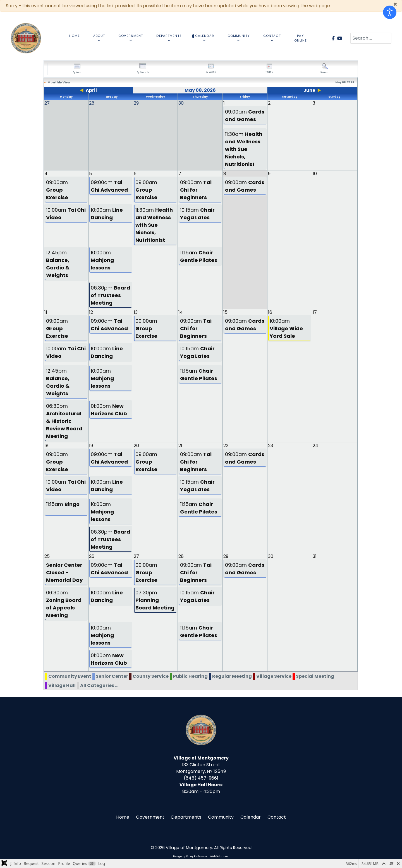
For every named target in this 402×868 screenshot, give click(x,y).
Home (123, 817)
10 (315, 174)
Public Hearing (190, 676)
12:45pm (58, 264)
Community (221, 817)
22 (226, 446)
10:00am (66, 214)
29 (226, 556)
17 (315, 312)
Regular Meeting (232, 676)
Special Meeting (315, 676)
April (91, 90)
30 (271, 556)
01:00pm (109, 410)
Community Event (70, 676)
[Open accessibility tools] (390, 12)
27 (136, 556)
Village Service (274, 676)
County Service (151, 676)
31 (315, 556)
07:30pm (155, 600)
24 (315, 446)
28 (181, 556)
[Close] (395, 4)
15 (225, 312)
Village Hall (62, 685)
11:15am (199, 256)
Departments (186, 817)
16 (270, 312)
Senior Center (112, 676)
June (309, 90)
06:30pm (110, 295)
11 (46, 312)
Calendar (251, 817)
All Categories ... (99, 685)
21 (180, 446)
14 (181, 312)
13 (136, 312)
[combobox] (371, 38)
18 (46, 446)
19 (91, 446)
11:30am (244, 149)
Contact (277, 817)
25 (47, 556)
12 (91, 312)
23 (271, 446)
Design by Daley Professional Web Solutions (201, 856)
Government (150, 817)
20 (136, 446)
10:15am (197, 214)
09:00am (245, 115)
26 (92, 556)
